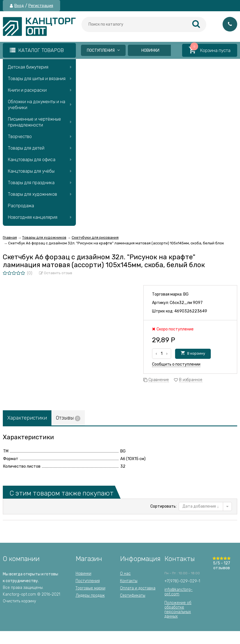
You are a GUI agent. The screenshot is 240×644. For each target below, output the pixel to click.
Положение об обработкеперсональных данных (178, 610)
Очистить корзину (19, 601)
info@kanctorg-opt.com (178, 592)
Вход (19, 6)
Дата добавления (201, 506)
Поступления (103, 50)
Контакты (129, 581)
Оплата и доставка (138, 588)
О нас (125, 574)
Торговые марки (90, 588)
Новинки (150, 50)
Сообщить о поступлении (176, 364)
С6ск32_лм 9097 (186, 303)
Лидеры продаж (90, 595)
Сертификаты (133, 595)
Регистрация (41, 6)
